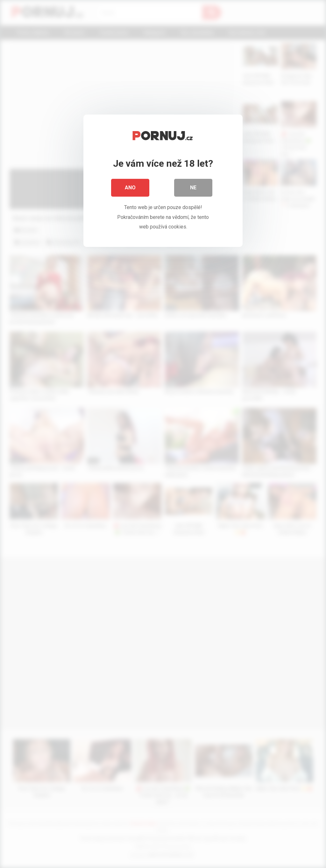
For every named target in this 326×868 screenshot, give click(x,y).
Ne (193, 188)
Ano (130, 188)
